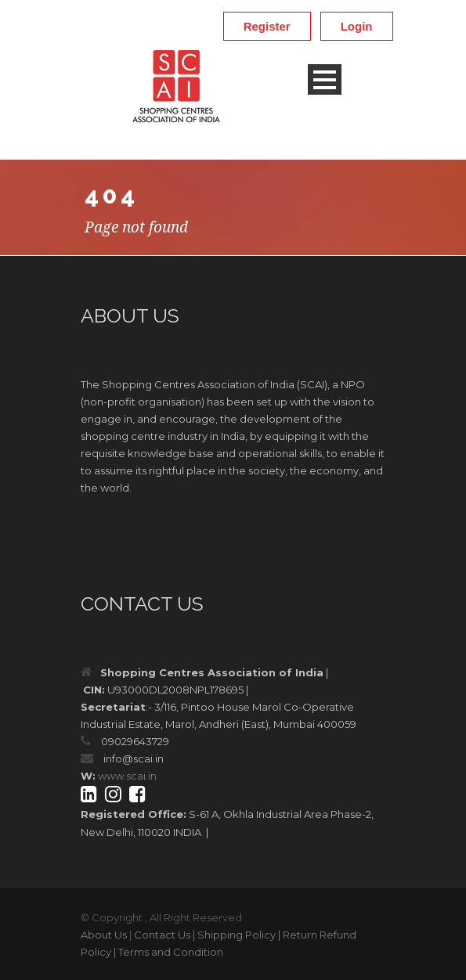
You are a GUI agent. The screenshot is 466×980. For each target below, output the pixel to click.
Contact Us (162, 935)
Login (357, 26)
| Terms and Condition (168, 952)
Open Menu (325, 79)
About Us (104, 935)
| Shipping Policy (234, 935)
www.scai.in (127, 776)
